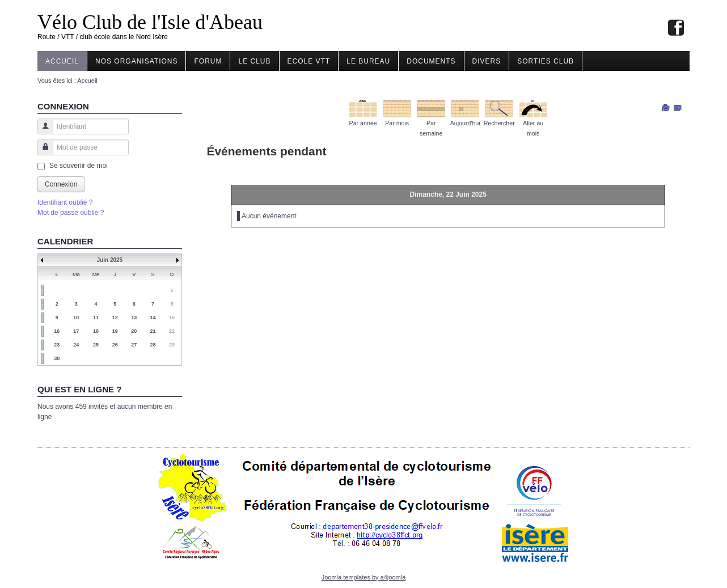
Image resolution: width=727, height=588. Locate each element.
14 (153, 318)
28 (153, 345)
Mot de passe (41, 153)
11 (96, 318)
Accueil (62, 61)
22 (172, 331)
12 (115, 318)
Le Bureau (368, 61)
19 (115, 331)
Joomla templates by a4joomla (364, 577)
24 (76, 345)
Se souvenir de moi (79, 166)
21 (153, 331)
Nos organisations (136, 61)
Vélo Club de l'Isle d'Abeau (150, 22)
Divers (487, 61)
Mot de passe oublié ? (71, 213)
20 (134, 331)
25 (96, 345)
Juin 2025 (110, 260)
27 (134, 345)
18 (96, 331)
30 (57, 358)
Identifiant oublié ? (65, 202)
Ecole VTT (309, 61)
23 (57, 345)
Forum (208, 61)
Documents (431, 61)
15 (172, 318)
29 (172, 345)
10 (76, 318)
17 (76, 331)
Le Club (254, 61)
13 (134, 318)
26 (115, 345)
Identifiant (41, 132)
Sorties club (546, 61)
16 (57, 331)
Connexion (61, 184)
